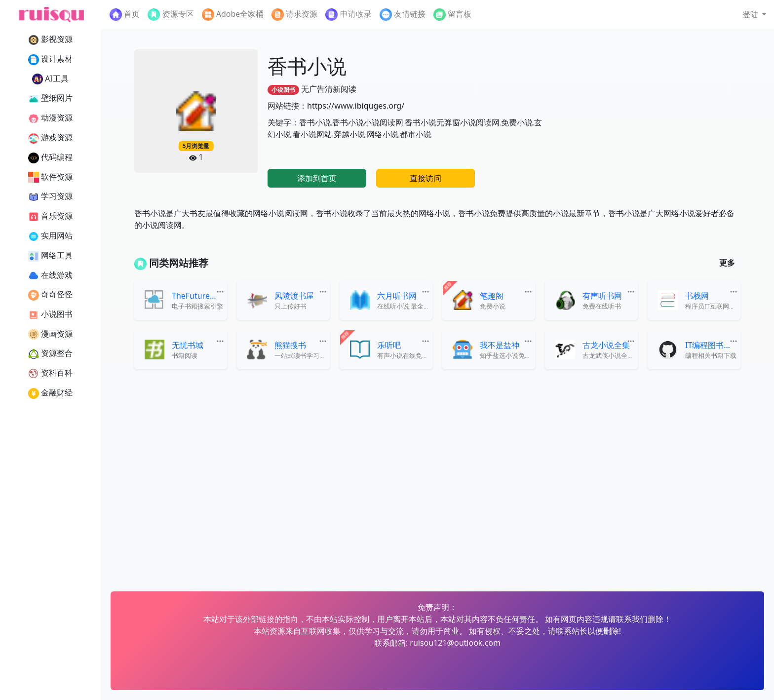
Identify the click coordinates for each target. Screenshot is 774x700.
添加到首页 (317, 178)
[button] (754, 14)
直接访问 (426, 178)
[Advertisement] (648, 118)
